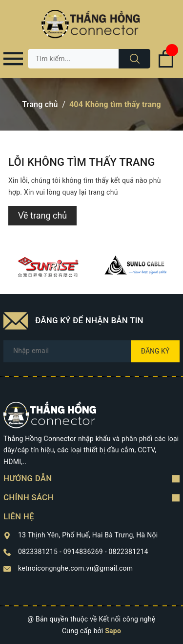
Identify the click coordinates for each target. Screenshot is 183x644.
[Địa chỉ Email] (91, 351)
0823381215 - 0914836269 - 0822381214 (83, 552)
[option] (48, 267)
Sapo (113, 631)
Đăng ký (155, 351)
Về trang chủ (42, 215)
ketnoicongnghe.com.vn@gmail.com (75, 568)
